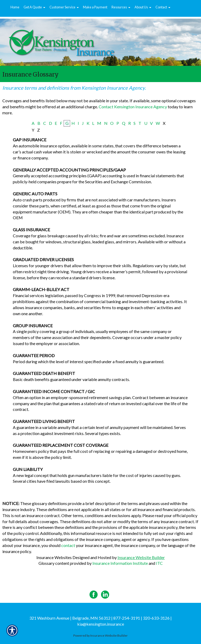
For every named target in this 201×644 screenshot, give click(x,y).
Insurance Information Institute (120, 563)
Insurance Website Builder (141, 557)
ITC (159, 563)
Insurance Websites (54, 557)
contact (68, 545)
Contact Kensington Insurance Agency (133, 107)
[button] (34, 7)
